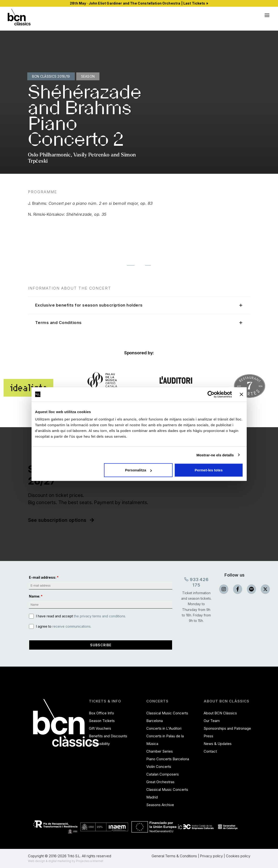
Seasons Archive (160, 805)
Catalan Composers (163, 774)
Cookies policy (238, 856)
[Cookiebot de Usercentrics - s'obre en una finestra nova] (211, 394)
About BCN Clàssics (220, 713)
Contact (210, 751)
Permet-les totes (209, 470)
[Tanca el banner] (241, 394)
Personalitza (138, 470)
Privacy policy (211, 856)
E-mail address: (43, 577)
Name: (35, 596)
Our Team (212, 721)
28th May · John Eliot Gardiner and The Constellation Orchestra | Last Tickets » (139, 3)
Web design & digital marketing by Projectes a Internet (66, 861)
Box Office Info (101, 713)
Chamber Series (160, 751)
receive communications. (72, 626)
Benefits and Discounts (108, 736)
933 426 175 (196, 582)
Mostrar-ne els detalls (215, 455)
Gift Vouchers (100, 728)
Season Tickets (102, 721)
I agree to (64, 626)
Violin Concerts (159, 767)
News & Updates (218, 744)
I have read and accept (81, 616)
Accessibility (99, 744)
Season (88, 76)
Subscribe (101, 645)
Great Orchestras (160, 782)
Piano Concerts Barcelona (168, 759)
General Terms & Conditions (174, 856)
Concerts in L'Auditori (164, 728)
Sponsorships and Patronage (227, 728)
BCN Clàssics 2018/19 (51, 76)
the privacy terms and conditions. (100, 616)
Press (208, 736)
